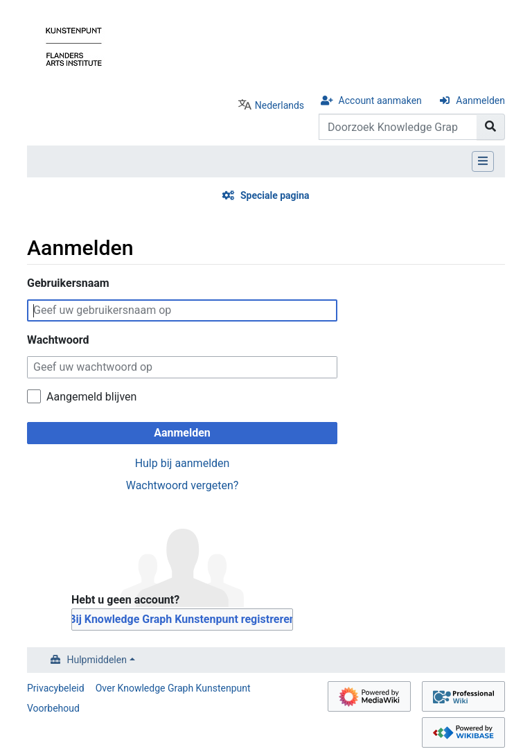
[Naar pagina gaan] (491, 127)
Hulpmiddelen (97, 660)
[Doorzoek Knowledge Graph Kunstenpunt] (398, 127)
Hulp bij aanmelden (183, 463)
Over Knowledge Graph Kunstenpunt (173, 688)
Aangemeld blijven (91, 397)
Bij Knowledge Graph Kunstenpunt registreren (182, 619)
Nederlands (280, 105)
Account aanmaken (380, 100)
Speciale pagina (275, 195)
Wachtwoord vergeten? (183, 485)
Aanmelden (480, 100)
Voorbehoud (53, 708)
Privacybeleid (56, 688)
